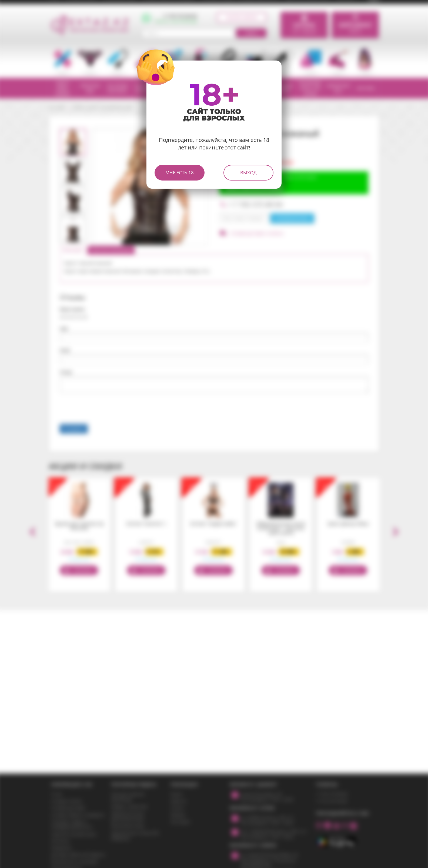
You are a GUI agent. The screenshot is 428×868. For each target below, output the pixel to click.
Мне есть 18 (180, 173)
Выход (248, 173)
